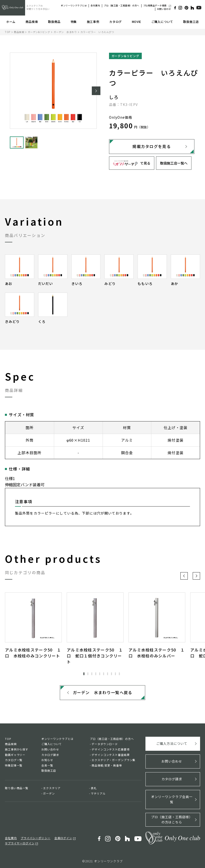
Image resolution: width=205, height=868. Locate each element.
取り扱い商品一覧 (17, 788)
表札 (94, 788)
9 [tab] (115, 674)
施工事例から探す (17, 750)
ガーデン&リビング (39, 32)
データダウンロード (105, 744)
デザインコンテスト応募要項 (110, 750)
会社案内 (95, 6)
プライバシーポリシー (35, 838)
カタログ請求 (50, 755)
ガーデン (49, 793)
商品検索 (32, 22)
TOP (8, 32)
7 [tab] (108, 674)
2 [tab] (88, 674)
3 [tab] (92, 674)
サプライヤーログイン (20, 843)
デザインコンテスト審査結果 (110, 755)
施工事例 (93, 22)
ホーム (11, 22)
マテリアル (98, 793)
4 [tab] (96, 674)
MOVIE (137, 22)
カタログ (116, 22)
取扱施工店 (191, 22)
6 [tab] (104, 674)
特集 (74, 22)
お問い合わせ (164, 9)
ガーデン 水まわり (65, 32)
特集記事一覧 (14, 766)
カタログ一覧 (14, 760)
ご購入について (162, 22)
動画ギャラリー (15, 755)
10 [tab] (119, 674)
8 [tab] (111, 674)
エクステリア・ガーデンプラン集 (113, 760)
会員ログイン (63, 838)
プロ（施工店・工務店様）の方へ (121, 6)
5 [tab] (100, 674)
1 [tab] (84, 674)
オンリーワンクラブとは (74, 6)
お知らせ (47, 760)
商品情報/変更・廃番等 (107, 766)
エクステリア (52, 788)
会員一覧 (47, 766)
